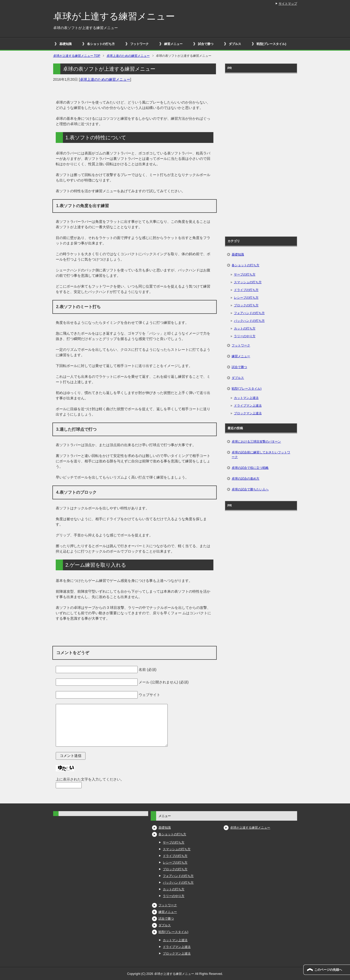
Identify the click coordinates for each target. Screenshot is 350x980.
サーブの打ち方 (245, 274)
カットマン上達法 (246, 398)
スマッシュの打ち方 (248, 282)
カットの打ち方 (245, 328)
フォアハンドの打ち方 (249, 313)
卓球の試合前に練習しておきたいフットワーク (261, 455)
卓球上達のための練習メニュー (105, 79)
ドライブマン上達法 (248, 406)
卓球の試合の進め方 (245, 479)
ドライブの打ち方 (246, 290)
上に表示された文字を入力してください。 (90, 779)
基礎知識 (65, 44)
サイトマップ (288, 4)
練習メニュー (173, 44)
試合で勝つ (206, 44)
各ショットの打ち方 (101, 44)
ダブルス (235, 44)
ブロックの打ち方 (246, 305)
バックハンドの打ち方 (249, 321)
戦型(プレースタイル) (271, 44)
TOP (77, 56)
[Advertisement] (261, 153)
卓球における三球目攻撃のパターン (256, 442)
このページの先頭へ (328, 970)
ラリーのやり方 (245, 336)
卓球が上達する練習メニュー (114, 16)
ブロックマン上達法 (248, 413)
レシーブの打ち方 (246, 298)
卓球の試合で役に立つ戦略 (250, 468)
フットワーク (139, 44)
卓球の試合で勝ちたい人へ (250, 489)
